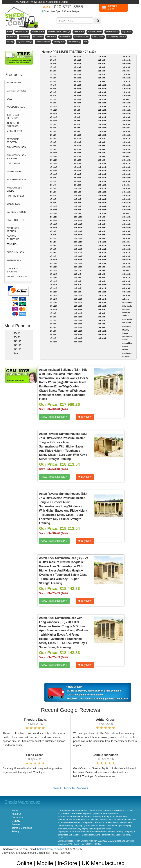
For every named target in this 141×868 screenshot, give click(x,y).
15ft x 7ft (102, 274)
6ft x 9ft (53, 203)
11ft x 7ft (78, 285)
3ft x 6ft (53, 67)
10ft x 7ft (78, 206)
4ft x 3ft (53, 81)
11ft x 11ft (78, 299)
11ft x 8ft (78, 288)
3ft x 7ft (53, 71)
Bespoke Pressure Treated (126, 313)
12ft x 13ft (102, 96)
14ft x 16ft (102, 263)
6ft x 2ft (53, 178)
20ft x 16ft (126, 181)
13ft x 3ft (102, 138)
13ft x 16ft (102, 185)
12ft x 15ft (102, 103)
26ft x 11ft (126, 221)
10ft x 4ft (78, 196)
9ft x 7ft (77, 124)
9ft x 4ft (77, 114)
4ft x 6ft (53, 92)
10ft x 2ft (78, 188)
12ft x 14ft (102, 99)
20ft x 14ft (126, 174)
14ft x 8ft (102, 235)
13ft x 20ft (102, 199)
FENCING (12, 244)
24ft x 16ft (126, 210)
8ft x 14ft (78, 67)
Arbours (126, 299)
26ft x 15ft (126, 235)
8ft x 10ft (54, 342)
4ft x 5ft (53, 89)
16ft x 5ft (102, 313)
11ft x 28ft (78, 342)
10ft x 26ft (78, 260)
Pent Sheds (127, 319)
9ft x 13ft (78, 146)
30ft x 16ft (126, 295)
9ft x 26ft (78, 178)
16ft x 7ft (102, 320)
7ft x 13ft (54, 270)
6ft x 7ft (53, 196)
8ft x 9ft (53, 338)
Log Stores (127, 326)
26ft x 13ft (126, 228)
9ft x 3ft (77, 110)
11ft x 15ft (78, 313)
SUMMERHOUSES (16, 147)
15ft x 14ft (102, 299)
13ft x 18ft (102, 192)
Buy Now (85, 417)
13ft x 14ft (102, 178)
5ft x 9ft (53, 149)
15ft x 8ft (102, 277)
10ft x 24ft (78, 256)
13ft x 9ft (102, 160)
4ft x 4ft (53, 85)
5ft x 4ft (53, 131)
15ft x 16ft (102, 306)
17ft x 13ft (126, 85)
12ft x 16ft (102, 106)
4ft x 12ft (54, 114)
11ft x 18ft (78, 324)
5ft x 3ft (53, 128)
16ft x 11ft (102, 335)
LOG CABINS (13, 163)
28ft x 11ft (126, 249)
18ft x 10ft (126, 103)
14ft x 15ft (102, 260)
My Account (23, 2)
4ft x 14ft (54, 121)
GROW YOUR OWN (17, 277)
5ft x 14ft (54, 167)
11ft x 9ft (78, 292)
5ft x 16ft (54, 174)
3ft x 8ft (53, 74)
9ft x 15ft (78, 153)
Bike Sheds (127, 306)
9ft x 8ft (77, 128)
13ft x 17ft (102, 188)
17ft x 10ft (126, 74)
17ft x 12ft (126, 81)
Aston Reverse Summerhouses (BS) (63, 434)
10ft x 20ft (78, 253)
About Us (17, 814)
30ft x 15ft (126, 292)
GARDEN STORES (16, 212)
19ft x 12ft (126, 138)
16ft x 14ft (126, 60)
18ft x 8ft (126, 99)
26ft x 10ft (126, 217)
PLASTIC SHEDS (15, 220)
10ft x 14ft (78, 231)
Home (46, 52)
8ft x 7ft (53, 331)
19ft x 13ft (126, 142)
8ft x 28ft (78, 99)
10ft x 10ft (78, 217)
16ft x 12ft (102, 338)
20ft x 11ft (126, 163)
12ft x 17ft (102, 110)
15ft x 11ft (102, 288)
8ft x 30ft (78, 103)
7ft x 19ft (54, 292)
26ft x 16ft (126, 238)
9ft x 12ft (78, 142)
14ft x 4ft (102, 221)
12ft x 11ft (102, 89)
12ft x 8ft (102, 78)
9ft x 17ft (78, 160)
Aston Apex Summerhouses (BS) (61, 558)
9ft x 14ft (78, 149)
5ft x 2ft (53, 124)
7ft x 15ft (54, 277)
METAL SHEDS (14, 131)
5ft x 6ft (53, 138)
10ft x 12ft (78, 224)
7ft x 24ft (54, 299)
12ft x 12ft (102, 92)
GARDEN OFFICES (16, 91)
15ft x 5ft (102, 267)
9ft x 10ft (78, 135)
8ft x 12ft (78, 60)
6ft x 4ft (53, 185)
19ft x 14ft (126, 146)
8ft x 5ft (53, 324)
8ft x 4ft (53, 320)
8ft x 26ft (78, 96)
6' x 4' (17, 333)
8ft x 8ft (53, 335)
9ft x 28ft (78, 181)
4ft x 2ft (53, 78)
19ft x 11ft (126, 135)
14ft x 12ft (102, 249)
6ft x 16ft (54, 228)
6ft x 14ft (54, 221)
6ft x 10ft (54, 206)
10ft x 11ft (78, 221)
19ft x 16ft (126, 153)
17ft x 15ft (126, 92)
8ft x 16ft (78, 74)
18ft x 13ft (126, 114)
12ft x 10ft (102, 85)
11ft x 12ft (78, 302)
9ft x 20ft (78, 171)
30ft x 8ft (126, 270)
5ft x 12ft (54, 160)
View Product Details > (54, 417)
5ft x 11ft (54, 156)
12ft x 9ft (102, 81)
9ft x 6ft (77, 121)
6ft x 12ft (54, 213)
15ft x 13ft (102, 295)
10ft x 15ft (78, 235)
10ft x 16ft (78, 238)
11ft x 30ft (102, 56)
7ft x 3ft (53, 235)
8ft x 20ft (78, 89)
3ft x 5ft (53, 64)
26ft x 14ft (126, 231)
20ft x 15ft (126, 178)
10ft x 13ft (78, 228)
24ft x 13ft (126, 199)
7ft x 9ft (53, 256)
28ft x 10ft (126, 246)
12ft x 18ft (102, 114)
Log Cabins (127, 343)
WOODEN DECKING (17, 180)
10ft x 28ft (78, 263)
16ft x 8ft (102, 324)
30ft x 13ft (126, 285)
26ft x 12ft (126, 224)
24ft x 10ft (126, 188)
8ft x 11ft (78, 56)
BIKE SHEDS (13, 204)
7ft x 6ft (53, 246)
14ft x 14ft (102, 256)
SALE (9, 99)
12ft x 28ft (102, 131)
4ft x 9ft (53, 103)
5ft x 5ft (53, 135)
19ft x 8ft (126, 128)
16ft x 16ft (126, 67)
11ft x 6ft (78, 281)
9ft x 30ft (78, 185)
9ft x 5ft (77, 117)
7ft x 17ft (54, 285)
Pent (16, 353)
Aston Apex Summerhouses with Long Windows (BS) (61, 620)
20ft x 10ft (126, 160)
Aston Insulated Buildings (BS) (59, 370)
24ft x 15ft (126, 206)
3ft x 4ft (53, 60)
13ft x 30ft (102, 213)
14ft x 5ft (102, 224)
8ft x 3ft (53, 317)
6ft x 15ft (54, 224)
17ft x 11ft (126, 78)
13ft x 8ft (102, 156)
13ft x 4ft (102, 142)
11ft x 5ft (78, 277)
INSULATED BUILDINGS (13, 125)
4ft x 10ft (54, 106)
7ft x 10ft (54, 260)
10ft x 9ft (78, 213)
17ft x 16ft (126, 96)
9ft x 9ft (77, 131)
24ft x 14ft (126, 203)
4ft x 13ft (54, 117)
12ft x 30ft (102, 135)
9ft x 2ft (77, 106)
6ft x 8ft (53, 199)
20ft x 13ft (126, 171)
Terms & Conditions (22, 828)
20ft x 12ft (126, 167)
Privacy (16, 831)
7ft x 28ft (54, 306)
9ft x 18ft (78, 163)
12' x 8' (18, 349)
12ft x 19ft (102, 117)
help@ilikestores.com (49, 849)
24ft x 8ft (126, 185)
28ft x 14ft (126, 260)
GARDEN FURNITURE (13, 238)
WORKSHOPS (14, 83)
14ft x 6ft (102, 228)
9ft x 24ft (78, 174)
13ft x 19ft (102, 196)
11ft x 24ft (78, 335)
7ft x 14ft (54, 274)
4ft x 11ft (54, 110)
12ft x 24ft (102, 124)
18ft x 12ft (126, 110)
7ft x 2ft (53, 231)
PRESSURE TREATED (13, 141)
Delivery (16, 821)
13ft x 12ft (102, 171)
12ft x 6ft (102, 71)
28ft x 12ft (126, 253)
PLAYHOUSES (14, 172)
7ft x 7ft (53, 249)
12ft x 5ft (102, 67)
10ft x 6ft (78, 203)
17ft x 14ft (126, 89)
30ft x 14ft (126, 288)
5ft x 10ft (54, 153)
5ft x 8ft (53, 146)
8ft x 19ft (78, 85)
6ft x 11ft (54, 210)
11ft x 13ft (78, 306)
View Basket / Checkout (45, 2)
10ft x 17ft (78, 242)
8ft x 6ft (53, 327)
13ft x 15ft (102, 181)
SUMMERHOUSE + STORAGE (16, 157)
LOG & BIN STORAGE (12, 270)
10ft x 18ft (78, 246)
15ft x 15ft (102, 302)
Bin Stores (127, 323)
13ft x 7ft (102, 153)
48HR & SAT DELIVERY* (13, 117)
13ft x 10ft (102, 163)
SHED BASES (14, 260)
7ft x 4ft (53, 238)
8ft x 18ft (78, 81)
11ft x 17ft (78, 320)
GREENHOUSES (15, 252)
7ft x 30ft (91, 52)
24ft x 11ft (126, 192)
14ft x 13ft (102, 253)
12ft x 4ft (102, 64)
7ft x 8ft (53, 253)
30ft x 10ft (126, 274)
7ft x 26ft (54, 302)
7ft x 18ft (54, 288)
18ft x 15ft (126, 121)
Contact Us (17, 817)
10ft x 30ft (78, 267)
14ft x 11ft (102, 246)
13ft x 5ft (102, 146)
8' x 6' (17, 337)
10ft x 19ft (78, 249)
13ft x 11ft (102, 167)
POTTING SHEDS (16, 196)
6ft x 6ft (53, 192)
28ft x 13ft (126, 256)
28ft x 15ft (126, 263)
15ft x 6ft (102, 270)
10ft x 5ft (78, 199)
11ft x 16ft (78, 317)
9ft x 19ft (78, 167)
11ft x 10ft (78, 295)
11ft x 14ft (78, 310)
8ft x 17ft (78, 78)
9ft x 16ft (78, 156)
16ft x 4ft (102, 310)
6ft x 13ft (54, 217)
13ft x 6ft (102, 149)
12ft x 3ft (102, 60)
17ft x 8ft (126, 71)
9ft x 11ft (78, 138)
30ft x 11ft (126, 277)
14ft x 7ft (102, 231)
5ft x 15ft (54, 171)
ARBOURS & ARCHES (13, 230)
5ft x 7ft (53, 142)
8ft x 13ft (78, 64)
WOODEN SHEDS (16, 107)
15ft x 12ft (102, 292)
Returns (16, 824)
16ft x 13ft (126, 56)
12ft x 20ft (102, 121)
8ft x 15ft (78, 71)
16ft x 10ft (102, 331)
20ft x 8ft (126, 156)
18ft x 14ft (126, 117)
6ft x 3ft (53, 181)
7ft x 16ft (54, 281)
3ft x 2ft (53, 56)
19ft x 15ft (126, 149)
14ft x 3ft (102, 217)
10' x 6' (18, 341)
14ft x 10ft (102, 242)
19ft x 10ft (126, 131)
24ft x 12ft (126, 196)
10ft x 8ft (78, 210)
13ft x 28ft (102, 210)
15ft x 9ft (102, 281)
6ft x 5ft (53, 188)
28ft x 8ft (126, 242)
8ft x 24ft (78, 92)
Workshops (127, 302)
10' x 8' (18, 345)
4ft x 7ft (53, 96)
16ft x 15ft (126, 64)
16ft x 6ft (102, 317)
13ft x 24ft (102, 203)
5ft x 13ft (54, 163)
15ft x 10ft (102, 285)
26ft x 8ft (126, 213)
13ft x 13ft (102, 174)
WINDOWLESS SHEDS (14, 189)
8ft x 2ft (53, 313)
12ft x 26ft (102, 128)
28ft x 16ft (126, 267)
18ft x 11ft (126, 106)
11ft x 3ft (78, 270)
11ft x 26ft (78, 338)
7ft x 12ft (54, 267)
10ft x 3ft (78, 192)
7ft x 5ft (53, 242)
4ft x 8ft (53, 99)
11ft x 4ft (78, 274)
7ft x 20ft (54, 295)
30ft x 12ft (126, 281)
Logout (64, 2)
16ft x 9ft (102, 327)
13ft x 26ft (102, 206)
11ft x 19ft (78, 327)
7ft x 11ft (54, 263)
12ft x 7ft (102, 74)
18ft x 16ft (126, 124)
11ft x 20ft (78, 331)
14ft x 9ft (102, 238)
